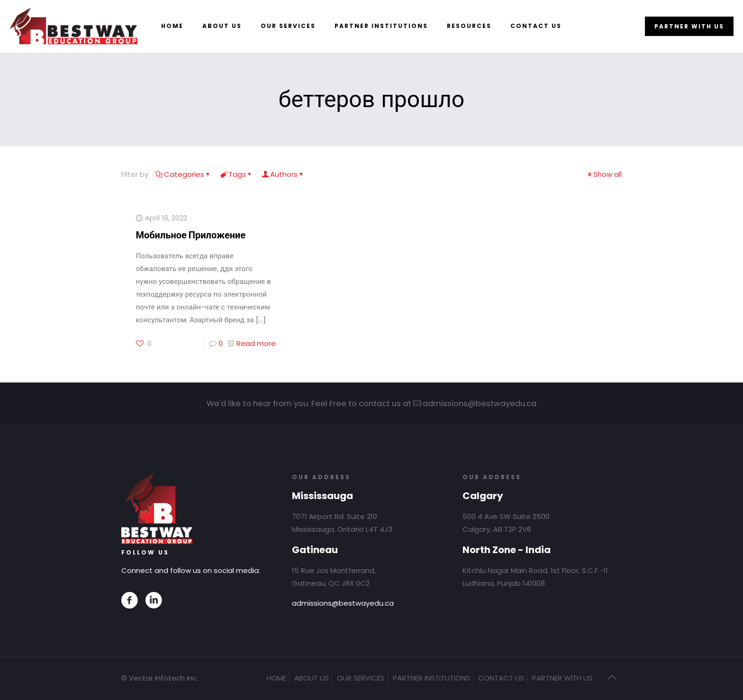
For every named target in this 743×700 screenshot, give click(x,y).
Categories (183, 174)
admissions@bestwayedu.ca (343, 603)
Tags (236, 174)
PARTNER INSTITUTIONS (431, 678)
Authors (283, 174)
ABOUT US (312, 678)
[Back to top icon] (612, 677)
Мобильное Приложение (191, 235)
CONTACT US (501, 678)
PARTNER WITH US (689, 26)
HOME (276, 678)
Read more (256, 343)
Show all (604, 174)
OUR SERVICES (361, 678)
